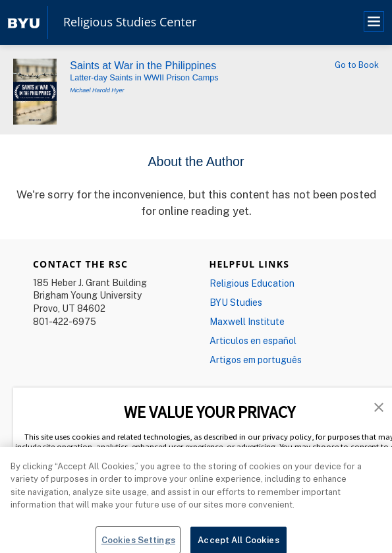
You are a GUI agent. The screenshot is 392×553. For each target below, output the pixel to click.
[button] (379, 406)
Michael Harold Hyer (97, 90)
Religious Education (252, 283)
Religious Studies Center (130, 22)
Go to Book (357, 65)
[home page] (24, 22)
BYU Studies (236, 302)
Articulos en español (253, 340)
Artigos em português (256, 360)
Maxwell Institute (247, 321)
